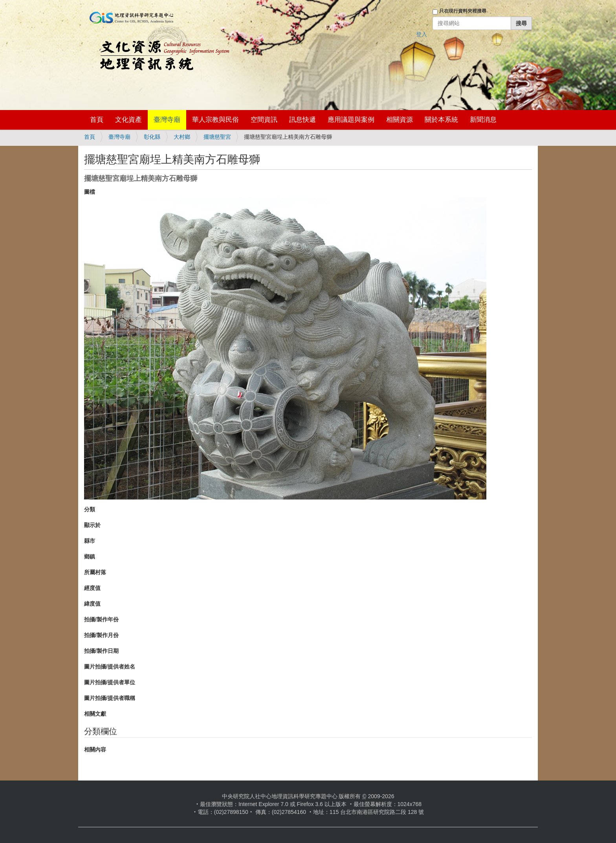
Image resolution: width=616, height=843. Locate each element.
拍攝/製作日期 (101, 651)
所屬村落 (95, 572)
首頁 (97, 120)
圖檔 (90, 192)
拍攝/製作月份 (101, 635)
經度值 (92, 588)
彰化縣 (152, 137)
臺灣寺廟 (167, 120)
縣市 (90, 541)
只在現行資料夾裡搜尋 (463, 11)
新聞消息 (483, 120)
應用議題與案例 (351, 120)
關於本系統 (441, 120)
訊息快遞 (302, 120)
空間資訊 (264, 120)
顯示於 (92, 525)
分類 (90, 509)
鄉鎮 (90, 556)
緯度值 (92, 604)
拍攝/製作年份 (101, 619)
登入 (422, 34)
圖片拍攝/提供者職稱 (110, 698)
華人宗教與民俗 (215, 120)
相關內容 (95, 749)
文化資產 (128, 120)
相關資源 (400, 120)
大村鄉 (182, 137)
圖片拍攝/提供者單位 (110, 682)
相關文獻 (95, 714)
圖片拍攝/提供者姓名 (110, 667)
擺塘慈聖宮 (217, 137)
